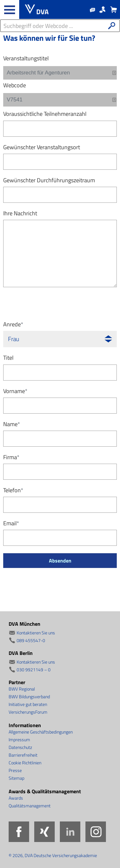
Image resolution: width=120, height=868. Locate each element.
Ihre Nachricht (20, 213)
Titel (8, 358)
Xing (44, 832)
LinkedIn (70, 832)
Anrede (13, 324)
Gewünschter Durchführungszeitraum (49, 180)
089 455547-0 (31, 640)
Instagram (96, 832)
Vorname (15, 391)
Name (12, 424)
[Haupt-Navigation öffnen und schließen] (10, 10)
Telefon (13, 490)
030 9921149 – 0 (34, 670)
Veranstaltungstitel (26, 58)
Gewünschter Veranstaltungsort (42, 147)
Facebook (19, 832)
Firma (11, 457)
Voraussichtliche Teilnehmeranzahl (45, 114)
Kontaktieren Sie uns (36, 633)
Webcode (15, 85)
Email (11, 523)
